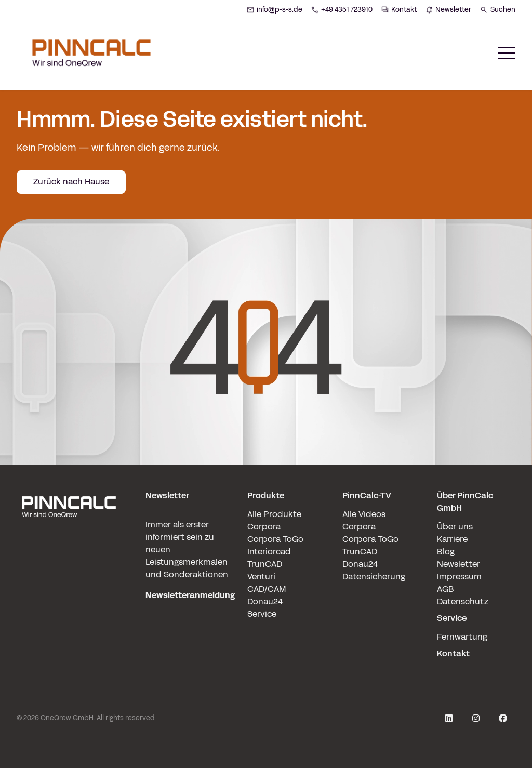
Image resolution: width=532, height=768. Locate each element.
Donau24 (265, 601)
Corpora (264, 527)
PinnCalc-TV (367, 495)
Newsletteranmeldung (190, 595)
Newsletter (458, 564)
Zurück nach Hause (71, 182)
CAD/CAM (267, 589)
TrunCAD (265, 564)
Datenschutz (463, 601)
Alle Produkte (274, 514)
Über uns (455, 527)
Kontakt (453, 653)
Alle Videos (364, 514)
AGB (445, 589)
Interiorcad (269, 552)
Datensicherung (374, 577)
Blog (446, 552)
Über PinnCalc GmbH (465, 502)
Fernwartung (462, 637)
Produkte (266, 495)
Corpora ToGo (275, 539)
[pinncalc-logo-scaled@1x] (69, 575)
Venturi (261, 577)
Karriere (452, 539)
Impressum (459, 577)
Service (262, 614)
